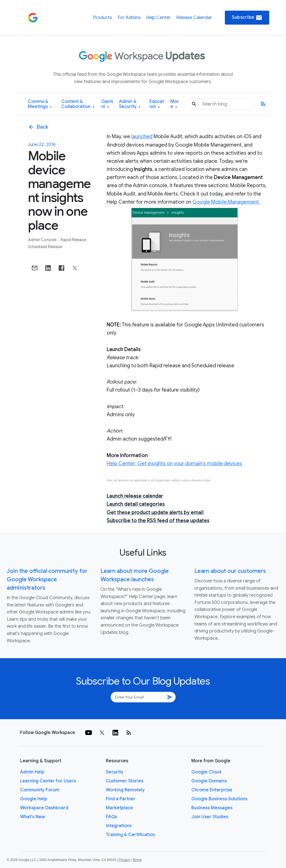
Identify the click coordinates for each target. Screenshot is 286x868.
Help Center (158, 18)
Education (157, 104)
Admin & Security (130, 104)
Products (103, 18)
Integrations (119, 826)
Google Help (34, 799)
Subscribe (247, 18)
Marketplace (119, 808)
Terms (137, 860)
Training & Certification (130, 835)
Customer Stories (125, 781)
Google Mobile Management (226, 202)
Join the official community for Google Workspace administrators (47, 579)
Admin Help (32, 772)
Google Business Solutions (219, 799)
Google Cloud (206, 772)
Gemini (107, 104)
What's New (33, 817)
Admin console (43, 240)
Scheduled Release (45, 247)
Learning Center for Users (48, 781)
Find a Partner (121, 799)
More (175, 104)
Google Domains (209, 781)
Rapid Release (74, 240)
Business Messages (212, 808)
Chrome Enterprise (212, 790)
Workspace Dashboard (44, 808)
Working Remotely (125, 790)
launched (142, 137)
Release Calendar (194, 18)
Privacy (124, 860)
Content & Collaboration (78, 104)
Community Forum (40, 790)
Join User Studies (210, 817)
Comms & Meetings (40, 104)
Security (115, 772)
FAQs (111, 817)
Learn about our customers (230, 571)
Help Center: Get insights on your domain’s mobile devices (174, 464)
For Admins (129, 18)
